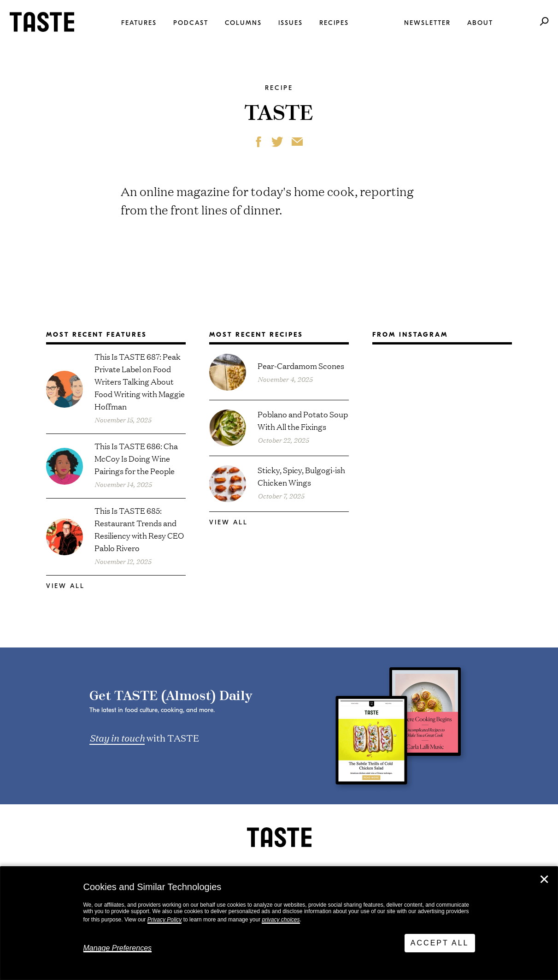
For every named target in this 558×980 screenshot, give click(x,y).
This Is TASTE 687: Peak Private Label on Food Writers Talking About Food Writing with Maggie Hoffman (140, 381)
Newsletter (427, 23)
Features (139, 23)
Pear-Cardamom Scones (301, 365)
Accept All (440, 943)
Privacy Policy (165, 920)
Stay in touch (117, 737)
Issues (291, 23)
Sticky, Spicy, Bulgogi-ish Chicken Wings (301, 476)
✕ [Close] (544, 879)
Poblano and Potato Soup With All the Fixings (303, 420)
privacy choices (281, 920)
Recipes (334, 23)
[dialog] (279, 923)
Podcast (191, 23)
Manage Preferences (118, 948)
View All (65, 586)
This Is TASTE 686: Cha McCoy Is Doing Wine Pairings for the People (136, 458)
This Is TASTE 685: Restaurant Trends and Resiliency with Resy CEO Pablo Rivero (139, 529)
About (480, 23)
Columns (243, 23)
